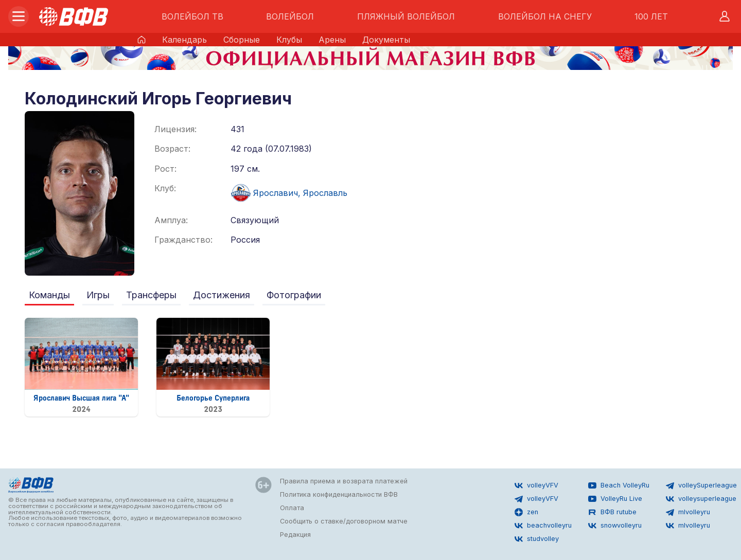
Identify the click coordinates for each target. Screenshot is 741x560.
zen (526, 512)
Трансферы (151, 295)
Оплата (292, 508)
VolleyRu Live (615, 499)
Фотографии (294, 295)
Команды (49, 295)
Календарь (184, 40)
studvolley (537, 539)
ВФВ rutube (612, 512)
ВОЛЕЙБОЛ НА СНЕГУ (545, 16)
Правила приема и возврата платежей (344, 481)
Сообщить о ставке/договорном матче (344, 521)
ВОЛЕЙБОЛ (290, 16)
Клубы (289, 40)
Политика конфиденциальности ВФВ (339, 494)
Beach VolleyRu (619, 485)
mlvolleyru (688, 512)
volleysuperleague (701, 499)
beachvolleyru (543, 526)
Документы (386, 40)
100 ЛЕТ (651, 16)
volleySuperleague (701, 485)
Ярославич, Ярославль (289, 193)
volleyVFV (536, 485)
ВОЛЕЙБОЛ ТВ (192, 16)
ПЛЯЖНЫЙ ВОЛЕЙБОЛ (406, 16)
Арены (332, 40)
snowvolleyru (615, 526)
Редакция (295, 535)
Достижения (222, 295)
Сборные (242, 40)
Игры (98, 295)
